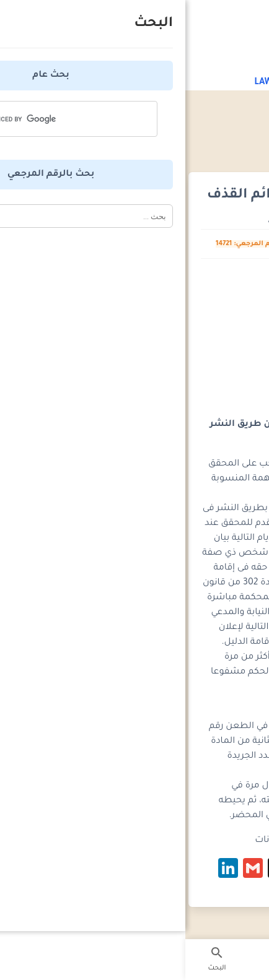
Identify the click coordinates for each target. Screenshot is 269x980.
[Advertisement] (134, 336)
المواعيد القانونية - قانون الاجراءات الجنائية (176, 137)
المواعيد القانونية (184, 126)
